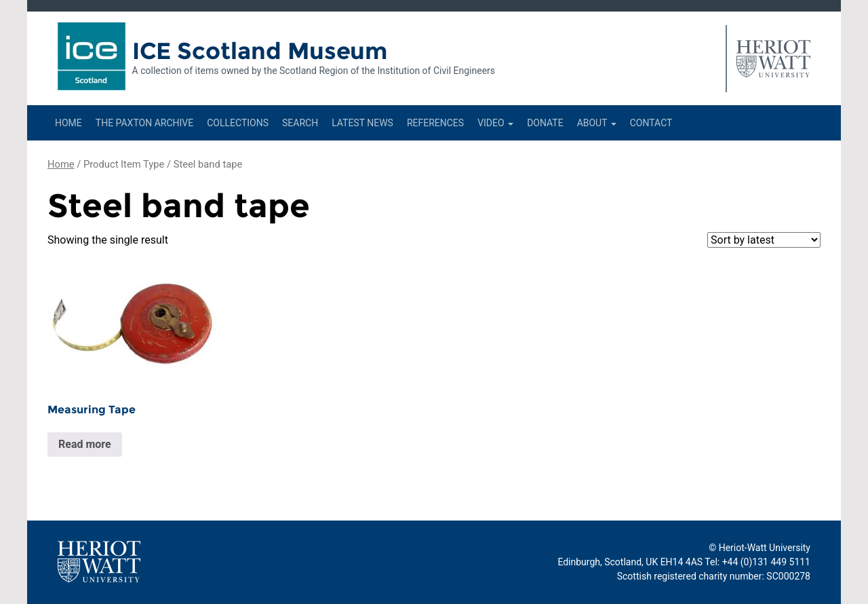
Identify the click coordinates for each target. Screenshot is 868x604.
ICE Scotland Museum (260, 51)
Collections (238, 123)
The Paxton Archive (144, 123)
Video (495, 123)
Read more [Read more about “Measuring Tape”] (85, 444)
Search (300, 123)
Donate (545, 123)
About (597, 123)
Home (68, 123)
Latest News (362, 123)
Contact (651, 123)
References (435, 123)
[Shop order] (764, 240)
